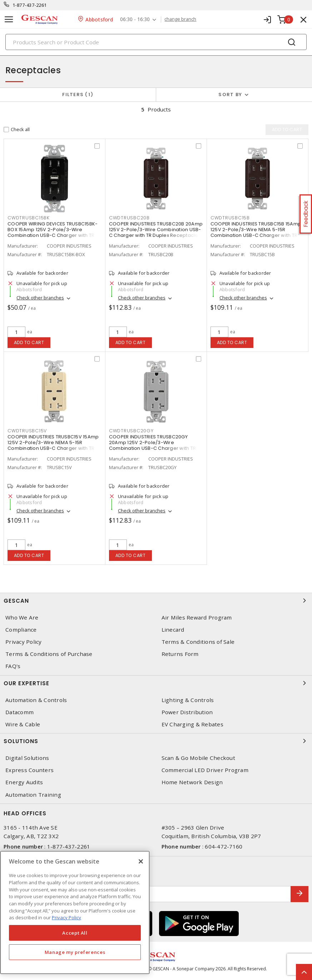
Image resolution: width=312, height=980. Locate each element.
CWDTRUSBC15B (230, 218)
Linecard (173, 630)
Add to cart (29, 342)
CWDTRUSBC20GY (131, 431)
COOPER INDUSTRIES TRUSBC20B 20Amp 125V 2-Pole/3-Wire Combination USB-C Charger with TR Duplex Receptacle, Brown (156, 232)
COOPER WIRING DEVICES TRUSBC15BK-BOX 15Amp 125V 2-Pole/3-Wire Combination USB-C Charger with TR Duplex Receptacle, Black (53, 232)
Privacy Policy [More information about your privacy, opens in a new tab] (66, 917)
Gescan (156, 601)
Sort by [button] (230, 94)
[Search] (156, 42)
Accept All (75, 933)
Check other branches (40, 298)
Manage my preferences (75, 952)
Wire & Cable (23, 724)
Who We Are (22, 618)
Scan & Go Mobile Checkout (198, 758)
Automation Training (33, 795)
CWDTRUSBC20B (129, 218)
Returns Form (180, 654)
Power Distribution (187, 712)
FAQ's (13, 666)
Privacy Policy (24, 642)
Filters (78, 94)
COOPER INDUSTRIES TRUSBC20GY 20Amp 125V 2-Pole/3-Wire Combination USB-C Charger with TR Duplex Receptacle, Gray (152, 445)
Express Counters (29, 770)
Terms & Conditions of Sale (198, 642)
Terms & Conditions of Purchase (49, 654)
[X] (141, 861)
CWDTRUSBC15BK (29, 218)
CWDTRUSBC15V (27, 431)
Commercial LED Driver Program (205, 770)
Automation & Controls (36, 700)
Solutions (156, 741)
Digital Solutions (27, 758)
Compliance (21, 630)
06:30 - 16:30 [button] (135, 19)
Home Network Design (192, 782)
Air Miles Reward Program (197, 618)
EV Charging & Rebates (192, 724)
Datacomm (19, 712)
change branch (181, 19)
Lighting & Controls (188, 700)
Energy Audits (24, 782)
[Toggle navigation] (9, 19)
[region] (75, 912)
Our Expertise (156, 683)
